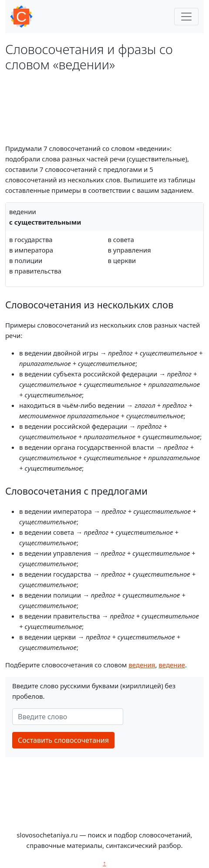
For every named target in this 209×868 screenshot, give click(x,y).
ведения (142, 665)
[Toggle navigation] (186, 17)
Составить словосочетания (63, 740)
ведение (172, 665)
